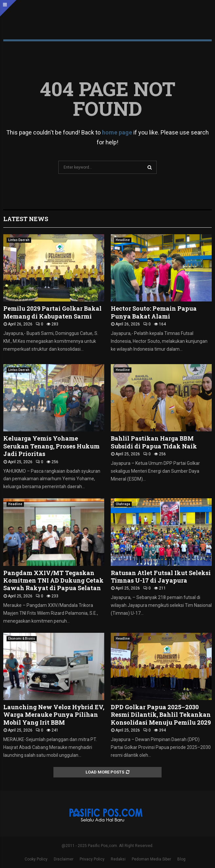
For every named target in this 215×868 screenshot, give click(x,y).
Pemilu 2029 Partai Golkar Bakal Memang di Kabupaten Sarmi (52, 312)
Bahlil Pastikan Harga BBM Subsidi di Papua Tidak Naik (154, 442)
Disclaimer (64, 859)
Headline (123, 240)
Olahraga (123, 504)
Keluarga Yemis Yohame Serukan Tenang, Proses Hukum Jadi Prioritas (51, 446)
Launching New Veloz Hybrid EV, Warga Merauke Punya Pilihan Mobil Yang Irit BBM (54, 715)
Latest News (26, 219)
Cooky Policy (36, 859)
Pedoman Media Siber (151, 859)
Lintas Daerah (19, 240)
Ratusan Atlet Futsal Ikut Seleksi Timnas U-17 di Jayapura (161, 577)
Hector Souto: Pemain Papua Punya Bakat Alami (154, 312)
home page (117, 132)
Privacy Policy (92, 859)
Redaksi (118, 859)
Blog (181, 859)
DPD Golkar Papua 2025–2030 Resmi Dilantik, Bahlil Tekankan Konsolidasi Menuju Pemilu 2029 (161, 715)
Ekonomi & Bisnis (22, 639)
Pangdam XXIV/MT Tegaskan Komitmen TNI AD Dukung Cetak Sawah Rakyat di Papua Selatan (53, 580)
